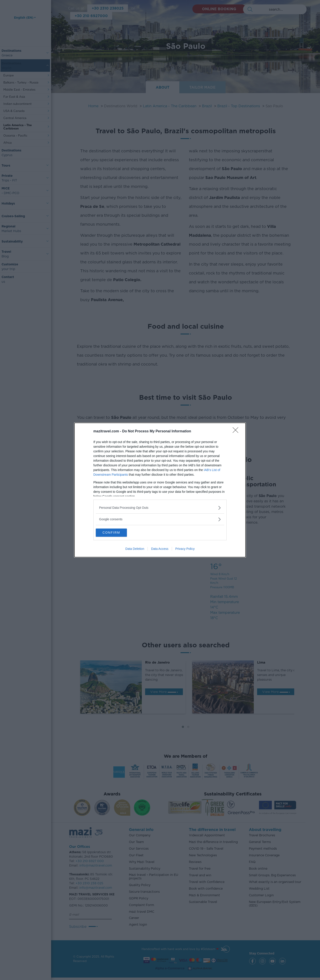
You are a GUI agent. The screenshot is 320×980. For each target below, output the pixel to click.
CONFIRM (117, 533)
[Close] (237, 431)
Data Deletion (135, 549)
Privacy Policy (185, 549)
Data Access (160, 549)
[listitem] (160, 508)
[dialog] (160, 490)
